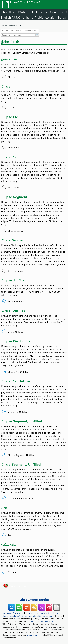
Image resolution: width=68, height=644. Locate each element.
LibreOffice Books (34, 600)
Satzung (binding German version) (38, 616)
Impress (41, 12)
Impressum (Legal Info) (13, 613)
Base (61, 12)
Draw (52, 12)
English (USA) (10, 17)
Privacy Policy (32, 613)
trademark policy (34, 635)
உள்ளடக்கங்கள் (10, 25)
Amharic (27, 17)
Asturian (50, 17)
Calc (31, 12)
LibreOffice (9, 12)
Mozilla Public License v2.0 (43, 621)
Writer (22, 12)
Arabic (39, 17)
